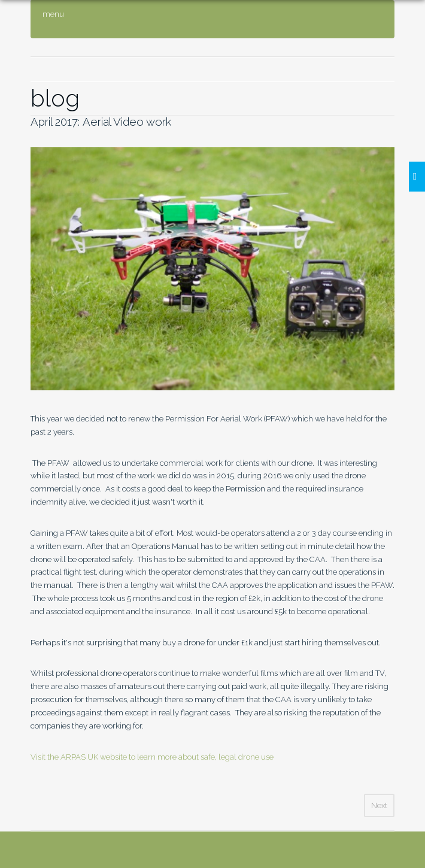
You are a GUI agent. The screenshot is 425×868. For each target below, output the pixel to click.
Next (379, 805)
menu (53, 14)
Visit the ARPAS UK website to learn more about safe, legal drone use (152, 757)
